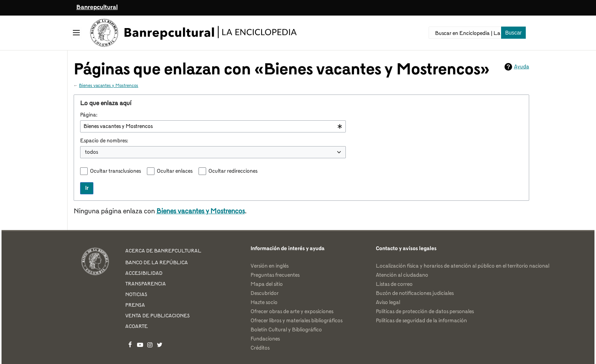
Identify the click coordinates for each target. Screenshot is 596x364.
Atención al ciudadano (402, 275)
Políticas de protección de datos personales (425, 312)
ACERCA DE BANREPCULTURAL (163, 251)
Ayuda (522, 67)
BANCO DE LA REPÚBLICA (157, 263)
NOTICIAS (136, 295)
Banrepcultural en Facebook (130, 345)
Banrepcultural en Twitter (160, 345)
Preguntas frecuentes (275, 275)
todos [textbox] (91, 152)
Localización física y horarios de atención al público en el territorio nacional (463, 266)
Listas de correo (394, 284)
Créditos (260, 348)
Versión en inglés (270, 266)
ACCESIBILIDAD (144, 273)
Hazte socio (264, 303)
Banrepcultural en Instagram (150, 345)
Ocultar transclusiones (115, 171)
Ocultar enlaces (175, 171)
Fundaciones (265, 339)
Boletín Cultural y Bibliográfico (286, 330)
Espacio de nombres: (104, 141)
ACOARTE (136, 327)
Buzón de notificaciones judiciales (415, 293)
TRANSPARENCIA (146, 284)
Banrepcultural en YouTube (140, 345)
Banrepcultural (97, 8)
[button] (76, 33)
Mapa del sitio (267, 284)
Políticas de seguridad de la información (421, 321)
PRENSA (135, 305)
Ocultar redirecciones (233, 171)
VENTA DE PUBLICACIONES (158, 316)
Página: (89, 115)
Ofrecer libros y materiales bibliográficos (296, 321)
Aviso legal (388, 303)
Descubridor (265, 293)
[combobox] (213, 126)
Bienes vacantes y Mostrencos (109, 86)
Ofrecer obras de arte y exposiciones (292, 312)
